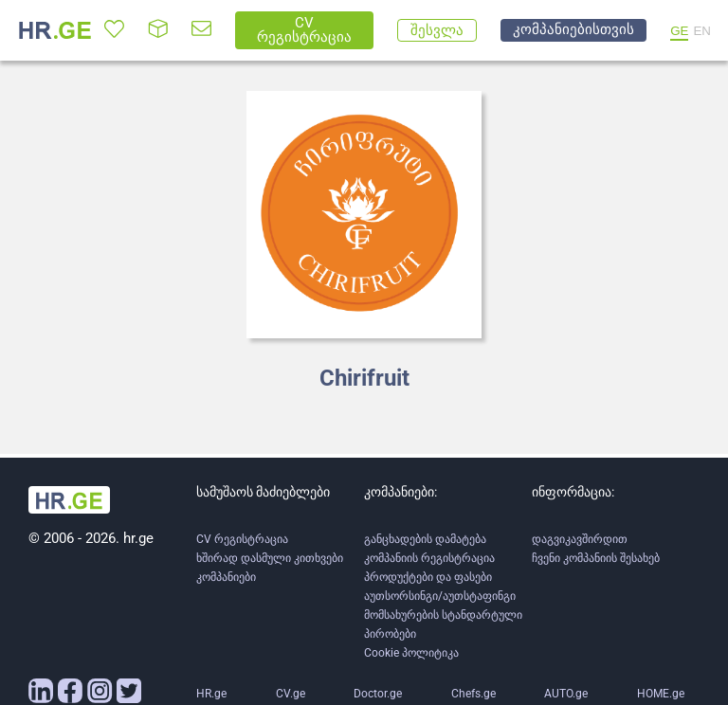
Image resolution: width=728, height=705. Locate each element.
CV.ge (291, 694)
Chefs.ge (473, 694)
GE (679, 31)
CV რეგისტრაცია (242, 539)
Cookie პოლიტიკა (411, 653)
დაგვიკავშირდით (580, 539)
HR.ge (211, 694)
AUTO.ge (566, 694)
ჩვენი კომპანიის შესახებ (596, 558)
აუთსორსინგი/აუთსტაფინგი (440, 596)
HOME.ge (661, 694)
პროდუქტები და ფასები (428, 577)
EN (702, 31)
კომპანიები (226, 577)
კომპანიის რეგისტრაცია (429, 558)
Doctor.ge (378, 694)
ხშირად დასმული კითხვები (270, 558)
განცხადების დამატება (425, 539)
